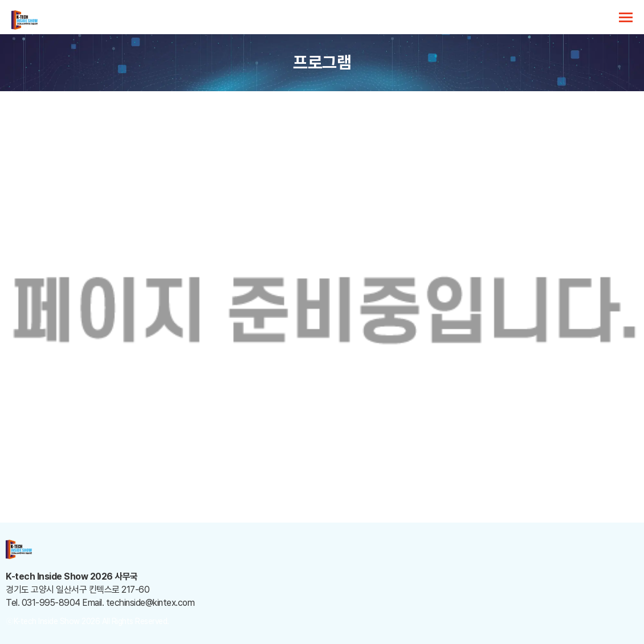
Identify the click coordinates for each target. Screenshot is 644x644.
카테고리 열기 (626, 17)
